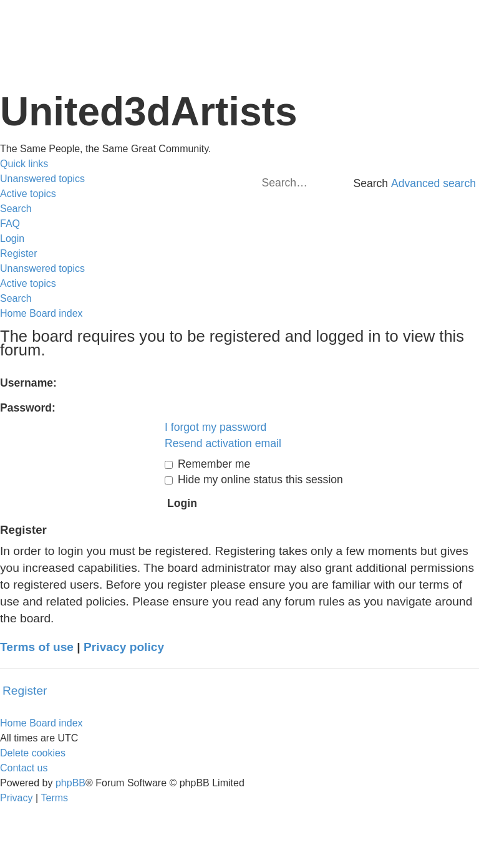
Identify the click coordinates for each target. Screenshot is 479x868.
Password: (28, 408)
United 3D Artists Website (239, 25)
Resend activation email (223, 443)
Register (25, 691)
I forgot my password (215, 427)
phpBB (70, 783)
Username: (28, 383)
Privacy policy (124, 647)
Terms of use (37, 647)
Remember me (207, 464)
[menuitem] (42, 179)
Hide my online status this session (254, 480)
